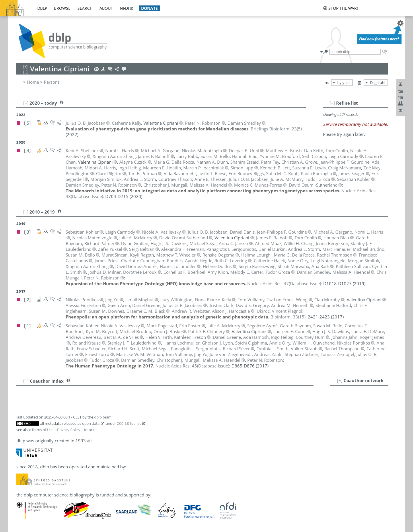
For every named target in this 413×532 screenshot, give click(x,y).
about (106, 8)
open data (91, 423)
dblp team (103, 417)
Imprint (90, 430)
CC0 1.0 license (129, 423)
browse (62, 8)
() (276, 129)
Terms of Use (42, 430)
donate (149, 8)
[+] (340, 380)
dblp (42, 8)
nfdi (124, 8)
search (85, 8)
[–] (332, 103)
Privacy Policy (69, 430)
